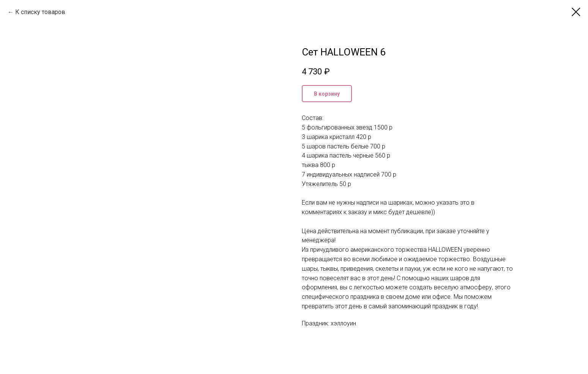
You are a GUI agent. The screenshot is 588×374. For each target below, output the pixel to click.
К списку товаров (40, 12)
